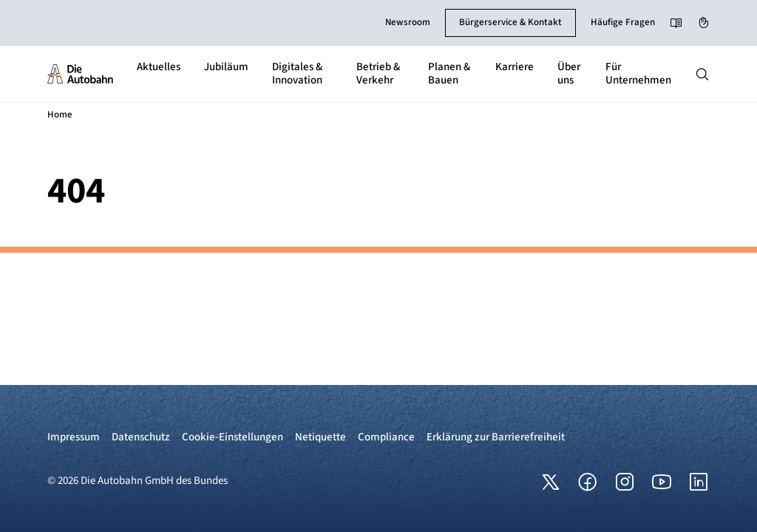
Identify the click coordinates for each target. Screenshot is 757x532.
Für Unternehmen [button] (638, 74)
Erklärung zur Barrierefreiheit (496, 437)
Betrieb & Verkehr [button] (378, 74)
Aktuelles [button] (159, 67)
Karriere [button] (515, 67)
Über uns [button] (569, 74)
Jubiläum (226, 67)
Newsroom (408, 22)
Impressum (74, 437)
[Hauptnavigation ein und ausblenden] (702, 74)
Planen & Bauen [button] (449, 74)
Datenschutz (141, 437)
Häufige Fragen (623, 22)
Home (60, 115)
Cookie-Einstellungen (232, 437)
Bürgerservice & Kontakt (510, 22)
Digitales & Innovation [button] (297, 74)
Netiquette (320, 437)
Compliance (386, 437)
